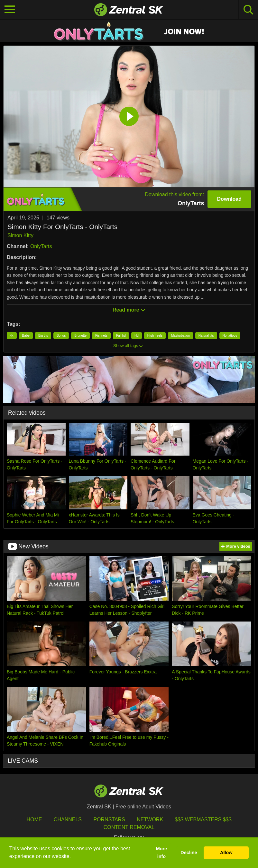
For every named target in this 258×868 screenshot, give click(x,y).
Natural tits (206, 336)
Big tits (43, 336)
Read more (129, 310)
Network (150, 820)
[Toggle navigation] (10, 10)
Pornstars (109, 820)
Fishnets (101, 336)
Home (34, 820)
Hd (137, 336)
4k (12, 336)
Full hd (121, 336)
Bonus (61, 336)
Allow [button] (226, 853)
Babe (26, 336)
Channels (68, 820)
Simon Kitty (20, 235)
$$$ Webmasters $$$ (203, 820)
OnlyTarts (41, 246)
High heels (155, 336)
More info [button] (161, 853)
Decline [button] (189, 853)
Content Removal (129, 827)
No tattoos (230, 336)
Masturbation (180, 336)
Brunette (80, 336)
